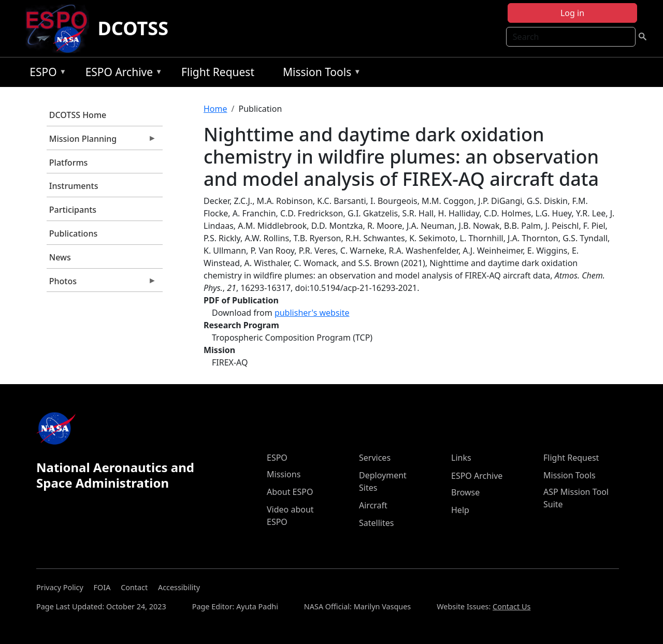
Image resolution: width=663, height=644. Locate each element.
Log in (572, 13)
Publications (73, 233)
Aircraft (373, 505)
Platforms (69, 163)
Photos (102, 284)
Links (461, 458)
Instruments (74, 186)
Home (215, 109)
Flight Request (218, 72)
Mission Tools (319, 74)
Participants (73, 210)
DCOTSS (133, 28)
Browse (465, 492)
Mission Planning (102, 141)
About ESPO (290, 492)
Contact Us (511, 606)
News (60, 257)
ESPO (45, 74)
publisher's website (312, 313)
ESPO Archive (121, 74)
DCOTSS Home (78, 115)
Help (460, 510)
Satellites (376, 523)
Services (375, 458)
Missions (284, 474)
